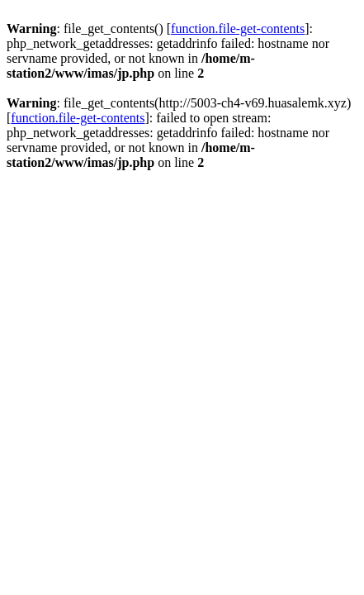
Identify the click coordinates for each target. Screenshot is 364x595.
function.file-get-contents (238, 29)
